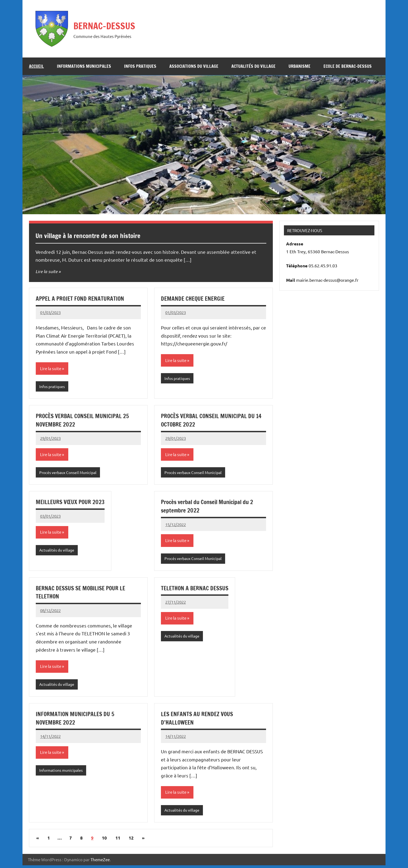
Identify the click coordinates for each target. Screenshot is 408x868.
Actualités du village (253, 66)
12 (131, 841)
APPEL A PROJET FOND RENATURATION (82, 298)
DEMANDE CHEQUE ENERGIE (194, 298)
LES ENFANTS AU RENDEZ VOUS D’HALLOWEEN (199, 720)
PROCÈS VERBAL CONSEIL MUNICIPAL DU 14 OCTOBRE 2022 (213, 421)
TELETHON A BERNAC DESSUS (196, 590)
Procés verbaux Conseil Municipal (70, 473)
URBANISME (299, 66)
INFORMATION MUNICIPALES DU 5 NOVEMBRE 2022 (76, 720)
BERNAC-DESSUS (111, 25)
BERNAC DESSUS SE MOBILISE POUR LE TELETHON (83, 594)
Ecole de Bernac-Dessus (348, 66)
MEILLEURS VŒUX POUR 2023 (72, 503)
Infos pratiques (140, 66)
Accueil (36, 66)
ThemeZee (100, 862)
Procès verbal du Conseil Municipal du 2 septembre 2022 (210, 507)
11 (118, 841)
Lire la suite (47, 271)
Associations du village (194, 66)
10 (104, 841)
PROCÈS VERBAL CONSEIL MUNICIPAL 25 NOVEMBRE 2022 (84, 421)
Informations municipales (84, 66)
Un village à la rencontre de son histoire (98, 235)
